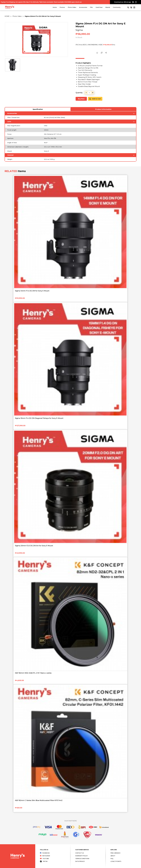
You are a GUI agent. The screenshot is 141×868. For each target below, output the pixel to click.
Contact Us (79, 853)
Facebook (45, 853)
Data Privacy (80, 861)
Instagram (45, 856)
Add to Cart (95, 99)
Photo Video (72, 7)
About (113, 856)
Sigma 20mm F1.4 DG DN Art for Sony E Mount (43, 16)
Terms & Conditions (82, 859)
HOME (7, 16)
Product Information (103, 109)
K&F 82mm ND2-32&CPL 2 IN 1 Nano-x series (33, 673)
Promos (62, 7)
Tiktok (44, 861)
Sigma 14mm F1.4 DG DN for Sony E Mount (32, 291)
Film (91, 7)
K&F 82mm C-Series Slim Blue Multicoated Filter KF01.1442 (39, 800)
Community (117, 7)
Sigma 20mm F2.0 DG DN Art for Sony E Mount (34, 546)
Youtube (44, 859)
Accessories (83, 7)
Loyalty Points (116, 861)
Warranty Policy (81, 856)
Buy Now (81, 99)
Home (55, 7)
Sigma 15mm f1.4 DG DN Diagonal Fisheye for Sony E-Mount (39, 418)
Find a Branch (115, 853)
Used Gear (99, 7)
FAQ (112, 859)
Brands (108, 7)
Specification (38, 109)
